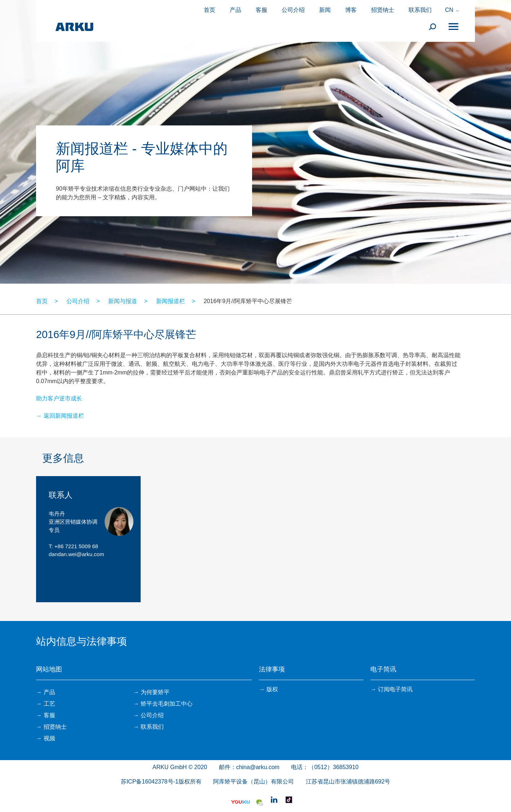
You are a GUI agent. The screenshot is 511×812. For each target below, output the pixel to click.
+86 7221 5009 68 (76, 546)
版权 (272, 689)
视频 (49, 738)
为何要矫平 (155, 692)
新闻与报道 (123, 301)
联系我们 (420, 10)
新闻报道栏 (171, 301)
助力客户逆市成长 (59, 398)
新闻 (325, 10)
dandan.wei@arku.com (76, 554)
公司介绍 (293, 10)
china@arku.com (258, 767)
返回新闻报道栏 (64, 416)
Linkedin (274, 800)
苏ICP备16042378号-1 (150, 782)
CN (449, 10)
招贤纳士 (383, 10)
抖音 (289, 800)
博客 (351, 10)
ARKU (74, 27)
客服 (261, 10)
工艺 (49, 704)
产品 (235, 10)
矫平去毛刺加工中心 (167, 704)
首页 (210, 10)
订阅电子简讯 (395, 689)
